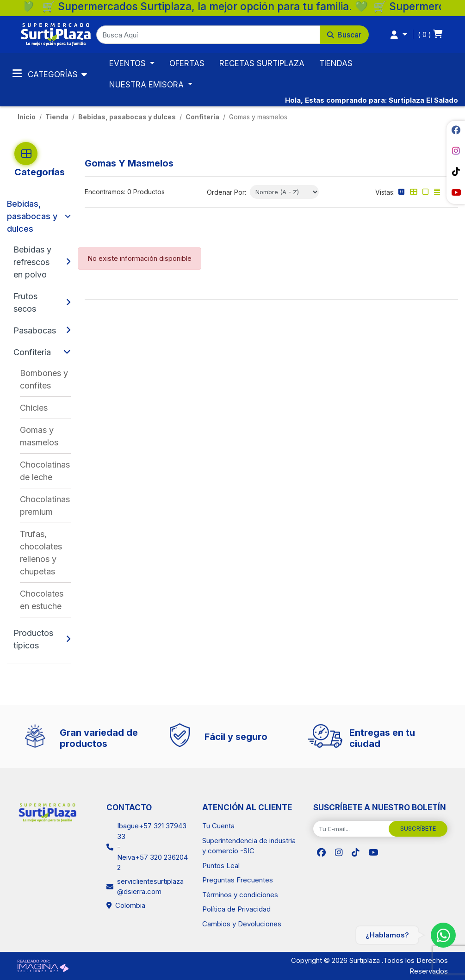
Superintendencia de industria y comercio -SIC (249, 846)
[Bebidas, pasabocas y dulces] (34, 216)
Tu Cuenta (218, 826)
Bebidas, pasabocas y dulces (127, 117)
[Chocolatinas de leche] (45, 471)
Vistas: (385, 192)
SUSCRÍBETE (418, 828)
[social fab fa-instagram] (456, 151)
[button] (232, 35)
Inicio (27, 117)
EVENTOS (129, 63)
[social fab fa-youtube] (456, 192)
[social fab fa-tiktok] (456, 172)
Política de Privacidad (236, 909)
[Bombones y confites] (45, 379)
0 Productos (146, 192)
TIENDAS (336, 63)
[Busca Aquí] (208, 35)
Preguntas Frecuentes (238, 880)
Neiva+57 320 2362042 (152, 863)
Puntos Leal (221, 866)
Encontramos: (105, 192)
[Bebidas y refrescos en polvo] (37, 262)
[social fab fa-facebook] (456, 130)
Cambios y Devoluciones (242, 924)
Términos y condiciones (240, 895)
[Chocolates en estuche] (45, 600)
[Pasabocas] (37, 330)
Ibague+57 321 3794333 (152, 831)
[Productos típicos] (37, 639)
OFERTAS (187, 63)
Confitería (202, 117)
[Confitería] (36, 352)
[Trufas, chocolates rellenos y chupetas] (45, 553)
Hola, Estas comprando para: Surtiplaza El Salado (372, 100)
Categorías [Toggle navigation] (46, 74)
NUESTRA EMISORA (148, 85)
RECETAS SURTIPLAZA (262, 63)
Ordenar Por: (226, 192)
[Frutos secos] (37, 302)
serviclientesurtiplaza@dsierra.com (150, 887)
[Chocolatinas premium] (45, 505)
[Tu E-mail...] (351, 829)
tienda (57, 117)
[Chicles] (45, 408)
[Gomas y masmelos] (45, 436)
